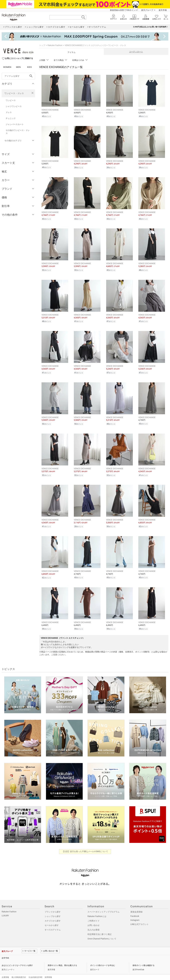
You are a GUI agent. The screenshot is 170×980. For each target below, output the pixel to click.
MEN (18, 67)
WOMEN (7, 67)
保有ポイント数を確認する (143, 960)
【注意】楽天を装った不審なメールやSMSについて (85, 847)
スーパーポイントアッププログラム (103, 907)
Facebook (135, 911)
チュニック (11, 118)
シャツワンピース (14, 106)
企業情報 (5, 972)
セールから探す (52, 920)
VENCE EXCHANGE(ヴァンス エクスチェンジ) (85, 45)
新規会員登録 (136, 907)
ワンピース (11, 100)
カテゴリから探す (53, 916)
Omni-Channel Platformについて (102, 934)
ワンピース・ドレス (14, 93)
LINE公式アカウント (140, 919)
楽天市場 (163, 10)
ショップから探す (53, 911)
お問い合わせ (93, 920)
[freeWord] (18, 76)
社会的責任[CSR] (35, 972)
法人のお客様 (93, 925)
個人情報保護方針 (19, 972)
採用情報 (48, 972)
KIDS (29, 67)
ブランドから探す (53, 907)
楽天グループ (147, 10)
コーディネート (136, 52)
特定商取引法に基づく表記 (99, 929)
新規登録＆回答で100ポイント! (124, 10)
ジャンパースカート (15, 124)
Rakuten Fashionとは (97, 911)
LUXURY (5, 911)
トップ (42, 45)
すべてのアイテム (53, 925)
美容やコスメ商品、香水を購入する (62, 960)
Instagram (135, 915)
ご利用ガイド (93, 916)
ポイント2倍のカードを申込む (103, 960)
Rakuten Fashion (55, 45)
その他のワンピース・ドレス (18, 132)
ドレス (9, 112)
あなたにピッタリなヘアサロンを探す (17, 960)
